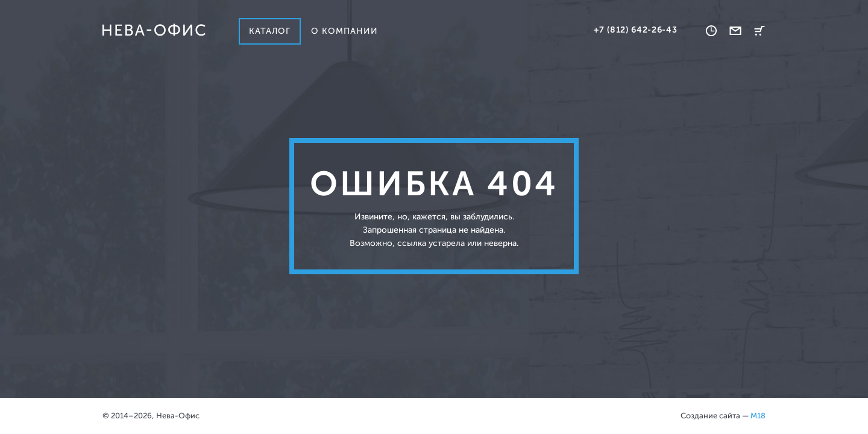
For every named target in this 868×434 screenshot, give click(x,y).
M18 (758, 416)
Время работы (711, 31)
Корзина (759, 31)
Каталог (270, 31)
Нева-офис (154, 30)
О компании (345, 31)
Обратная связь (735, 31)
